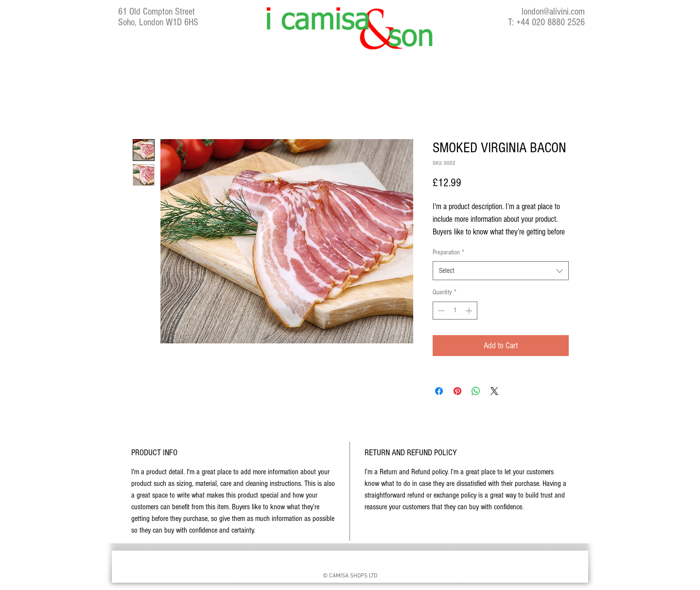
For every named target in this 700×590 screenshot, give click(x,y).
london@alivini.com (553, 12)
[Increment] (470, 311)
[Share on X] (494, 391)
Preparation (448, 252)
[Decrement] (440, 311)
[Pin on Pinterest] (457, 391)
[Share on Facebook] (439, 391)
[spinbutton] (455, 311)
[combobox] (501, 271)
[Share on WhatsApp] (476, 391)
